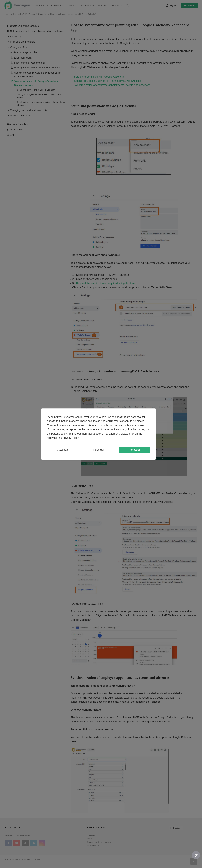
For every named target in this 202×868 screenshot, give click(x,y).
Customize (62, 450)
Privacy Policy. (71, 438)
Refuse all (99, 450)
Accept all (135, 450)
